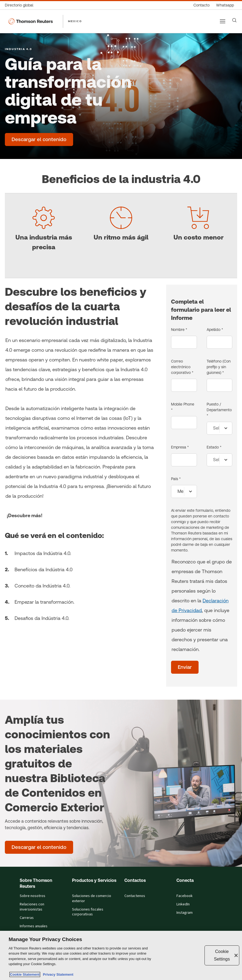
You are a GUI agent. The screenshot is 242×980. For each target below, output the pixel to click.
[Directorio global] (21, 5)
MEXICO (75, 21)
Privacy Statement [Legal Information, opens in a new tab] (57, 974)
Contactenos (135, 896)
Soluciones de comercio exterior (92, 898)
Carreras (27, 918)
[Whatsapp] (225, 5)
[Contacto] (202, 5)
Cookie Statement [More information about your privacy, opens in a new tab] (25, 974)
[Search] (234, 20)
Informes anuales (34, 926)
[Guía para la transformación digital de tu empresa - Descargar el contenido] (39, 139)
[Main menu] (223, 21)
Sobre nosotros (33, 896)
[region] (121, 955)
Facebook (185, 896)
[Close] (236, 955)
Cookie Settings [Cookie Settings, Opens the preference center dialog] (222, 955)
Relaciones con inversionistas (32, 907)
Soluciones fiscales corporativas (88, 912)
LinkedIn (183, 904)
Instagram (185, 913)
